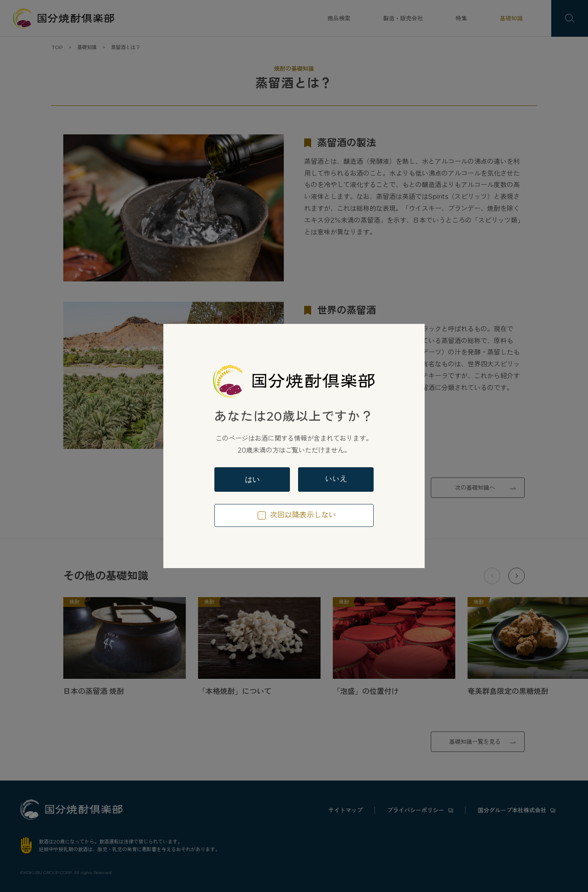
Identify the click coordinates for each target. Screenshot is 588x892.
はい (252, 479)
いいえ (336, 479)
